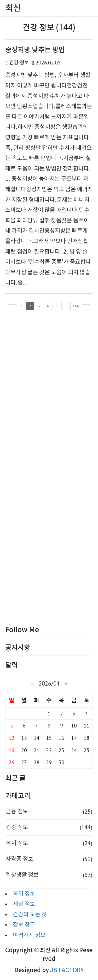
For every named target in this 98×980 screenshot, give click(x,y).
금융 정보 (49, 812)
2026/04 (49, 683)
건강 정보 (19, 63)
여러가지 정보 (29, 935)
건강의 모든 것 (30, 915)
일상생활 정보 (49, 875)
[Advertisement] (49, 469)
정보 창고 (24, 925)
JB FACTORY (67, 970)
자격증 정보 (49, 859)
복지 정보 (49, 844)
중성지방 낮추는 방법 (35, 50)
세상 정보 (24, 904)
